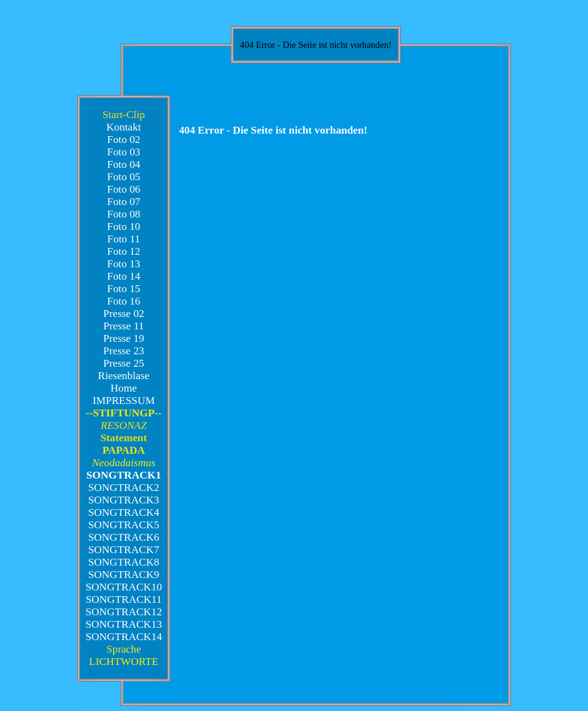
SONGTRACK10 (123, 587)
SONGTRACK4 (124, 512)
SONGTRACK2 (124, 488)
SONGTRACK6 (124, 537)
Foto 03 (123, 152)
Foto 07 (123, 202)
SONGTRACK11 (124, 599)
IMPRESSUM (124, 401)
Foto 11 (124, 239)
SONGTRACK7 (124, 550)
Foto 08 (123, 214)
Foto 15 (123, 289)
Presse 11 (123, 326)
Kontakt (124, 127)
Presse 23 (124, 351)
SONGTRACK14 (123, 637)
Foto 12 (123, 251)
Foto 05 (123, 177)
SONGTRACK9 (124, 575)
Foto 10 (123, 227)
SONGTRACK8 (124, 562)
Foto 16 (123, 301)
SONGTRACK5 (124, 525)
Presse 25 (124, 363)
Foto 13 (123, 264)
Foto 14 (123, 276)
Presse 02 (124, 314)
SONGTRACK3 (124, 500)
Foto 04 (123, 164)
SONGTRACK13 (123, 624)
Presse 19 (124, 338)
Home (124, 388)
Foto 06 (123, 189)
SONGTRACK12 (123, 612)
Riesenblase (124, 376)
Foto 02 (123, 140)
